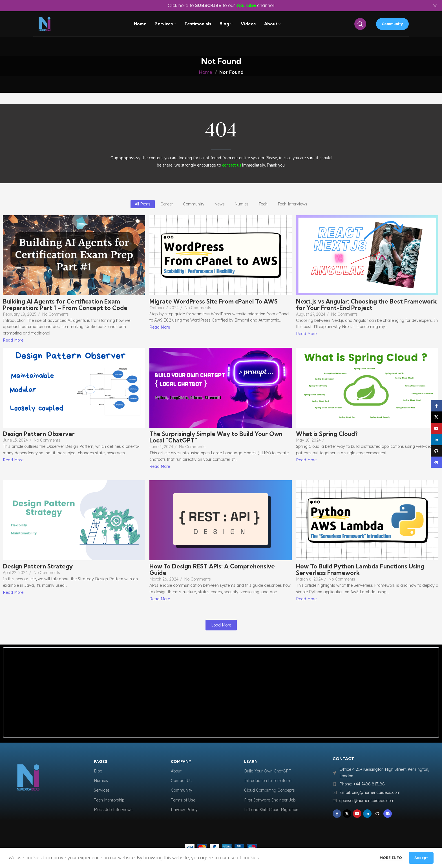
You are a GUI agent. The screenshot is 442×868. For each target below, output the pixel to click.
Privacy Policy (184, 810)
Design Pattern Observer (39, 434)
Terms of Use (183, 800)
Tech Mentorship (109, 800)
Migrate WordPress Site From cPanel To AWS (214, 301)
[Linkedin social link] (367, 814)
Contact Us (181, 781)
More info (391, 858)
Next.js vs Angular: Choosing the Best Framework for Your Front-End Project (366, 305)
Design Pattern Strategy (38, 566)
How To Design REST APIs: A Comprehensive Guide (212, 570)
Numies (101, 781)
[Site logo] (46, 25)
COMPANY (181, 761)
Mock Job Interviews (113, 810)
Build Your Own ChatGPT (268, 771)
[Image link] (41, 778)
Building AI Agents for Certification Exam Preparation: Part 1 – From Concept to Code (65, 305)
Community (392, 25)
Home (205, 72)
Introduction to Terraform (268, 781)
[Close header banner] (435, 6)
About (176, 771)
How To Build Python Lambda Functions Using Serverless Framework (360, 570)
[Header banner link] (213, 6)
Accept (421, 858)
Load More (221, 625)
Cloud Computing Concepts (269, 790)
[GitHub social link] (377, 814)
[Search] (360, 25)
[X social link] (347, 814)
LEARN (251, 761)
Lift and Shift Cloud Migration (271, 810)
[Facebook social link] (337, 814)
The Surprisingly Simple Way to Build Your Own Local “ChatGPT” (216, 437)
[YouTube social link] (357, 814)
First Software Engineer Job (270, 800)
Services (102, 790)
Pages (101, 761)
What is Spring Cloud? (327, 434)
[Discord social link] (388, 814)
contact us (232, 165)
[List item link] (384, 784)
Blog (98, 771)
